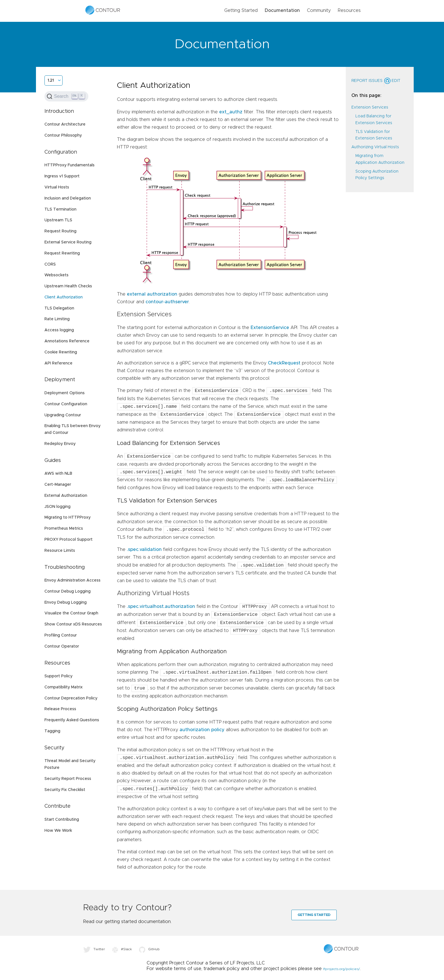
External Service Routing (68, 242)
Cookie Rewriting (61, 352)
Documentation (282, 10)
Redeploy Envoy (60, 444)
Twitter (94, 949)
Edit (392, 81)
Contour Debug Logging (68, 591)
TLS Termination (60, 209)
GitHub (149, 949)
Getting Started (241, 10)
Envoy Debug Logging (66, 603)
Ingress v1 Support (62, 176)
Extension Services (370, 107)
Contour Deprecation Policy (71, 698)
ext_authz (231, 112)
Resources (349, 10)
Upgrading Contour (63, 415)
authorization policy (202, 730)
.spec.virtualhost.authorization (161, 607)
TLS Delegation (59, 308)
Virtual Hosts (57, 187)
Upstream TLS (58, 220)
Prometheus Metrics (64, 529)
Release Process (60, 709)
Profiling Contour (61, 635)
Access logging (59, 330)
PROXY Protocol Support (69, 540)
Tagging (52, 731)
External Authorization (66, 496)
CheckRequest (284, 363)
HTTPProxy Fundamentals (70, 165)
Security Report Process (68, 779)
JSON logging (57, 507)
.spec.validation (144, 550)
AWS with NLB (58, 474)
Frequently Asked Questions (72, 720)
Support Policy (58, 676)
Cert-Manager (58, 485)
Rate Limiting (57, 319)
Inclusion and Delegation (68, 198)
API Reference (58, 363)
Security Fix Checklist (65, 790)
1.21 (51, 80)
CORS (50, 264)
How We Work (58, 831)
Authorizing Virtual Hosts (375, 147)
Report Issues (367, 81)
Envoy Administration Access (72, 580)
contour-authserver (167, 302)
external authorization (152, 294)
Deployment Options (65, 393)
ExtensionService (270, 328)
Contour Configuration (66, 404)
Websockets (56, 275)
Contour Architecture (65, 124)
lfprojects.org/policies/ (341, 969)
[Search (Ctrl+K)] (66, 96)
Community (319, 10)
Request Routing (60, 231)
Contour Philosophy (63, 135)
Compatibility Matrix (64, 687)
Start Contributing (62, 820)
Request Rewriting (62, 253)
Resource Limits (60, 551)
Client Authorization (64, 297)
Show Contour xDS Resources (73, 624)
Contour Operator (62, 646)
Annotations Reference (67, 341)
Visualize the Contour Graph (71, 613)
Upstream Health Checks (68, 286)
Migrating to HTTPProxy (68, 517)
